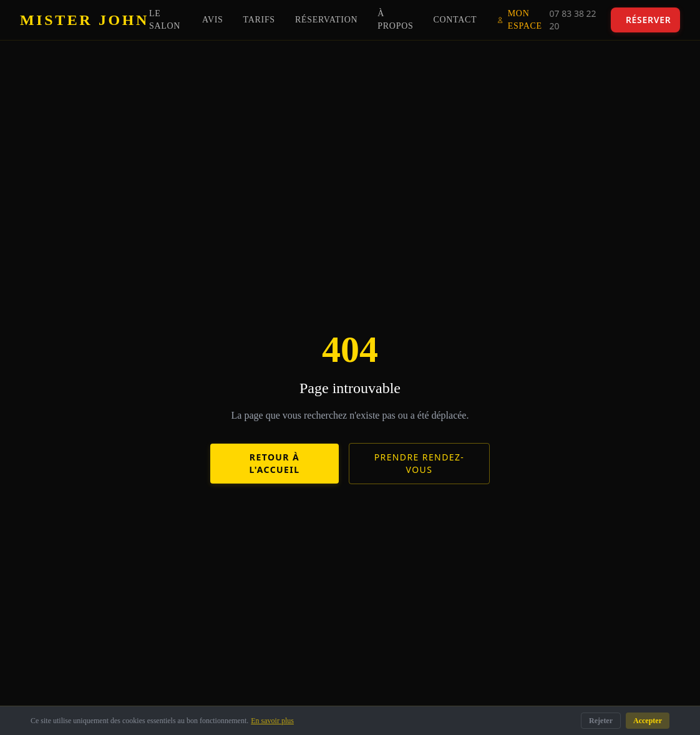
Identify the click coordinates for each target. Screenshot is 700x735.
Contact (455, 20)
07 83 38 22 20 (573, 20)
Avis (213, 20)
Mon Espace (519, 20)
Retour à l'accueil (275, 463)
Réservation (326, 20)
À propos (395, 20)
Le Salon (165, 20)
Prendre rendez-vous (420, 463)
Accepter (648, 721)
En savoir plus (272, 721)
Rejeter (601, 721)
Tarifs (259, 20)
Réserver (649, 20)
